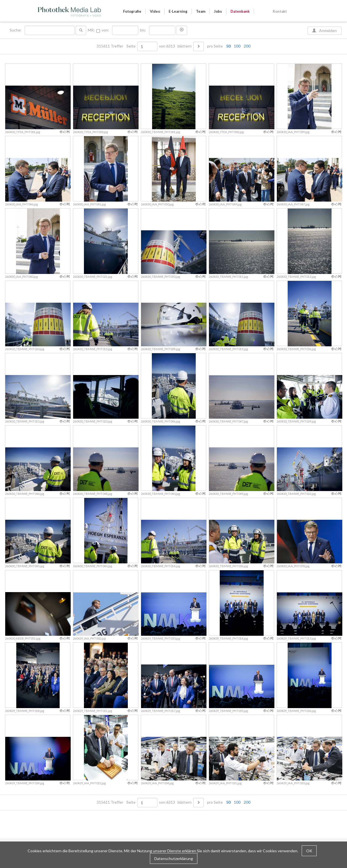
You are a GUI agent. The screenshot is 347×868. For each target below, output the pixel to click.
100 (237, 46)
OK (309, 851)
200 (247, 46)
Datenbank (240, 11)
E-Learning (178, 11)
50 (228, 46)
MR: (91, 30)
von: (105, 30)
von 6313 (167, 46)
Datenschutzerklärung (174, 858)
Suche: (16, 30)
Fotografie (132, 11)
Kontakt (280, 11)
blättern (185, 46)
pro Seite (227, 46)
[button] (182, 30)
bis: (143, 30)
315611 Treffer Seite (116, 46)
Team (201, 11)
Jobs (218, 11)
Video (155, 11)
